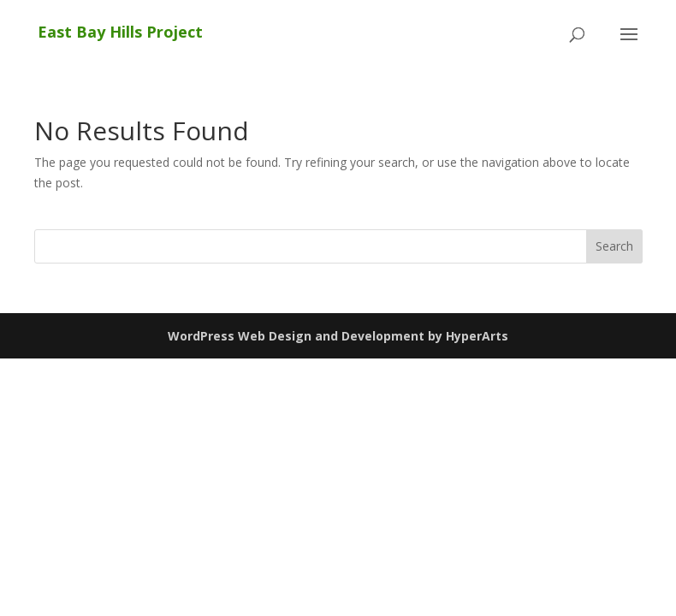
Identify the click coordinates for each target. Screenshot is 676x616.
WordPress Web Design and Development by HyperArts (338, 336)
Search (614, 246)
